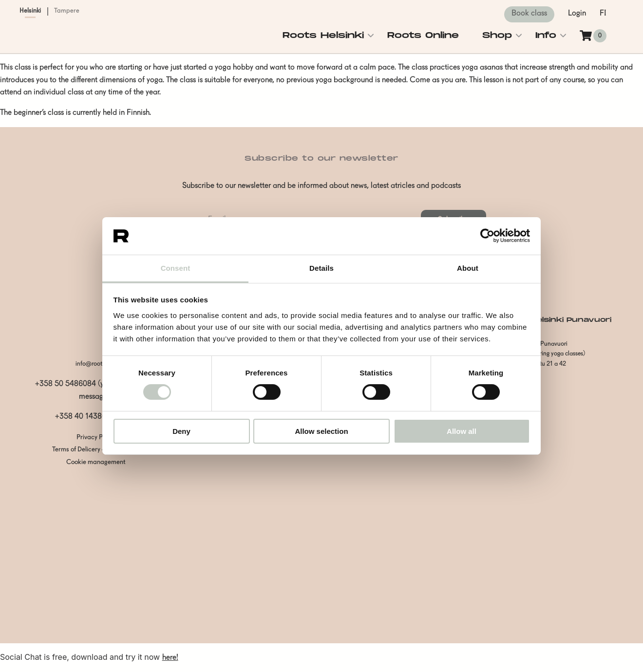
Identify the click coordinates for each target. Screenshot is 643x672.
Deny (181, 431)
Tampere (67, 11)
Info (546, 36)
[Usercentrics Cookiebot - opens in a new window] (487, 236)
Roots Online (423, 36)
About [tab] (468, 268)
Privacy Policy (96, 438)
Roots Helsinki (323, 36)
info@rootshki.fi (96, 364)
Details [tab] (321, 268)
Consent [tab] (176, 268)
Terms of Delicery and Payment (96, 450)
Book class (529, 14)
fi (603, 14)
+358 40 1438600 (85, 417)
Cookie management (96, 462)
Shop (497, 36)
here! (170, 658)
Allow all (462, 431)
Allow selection (321, 431)
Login (577, 14)
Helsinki (30, 11)
